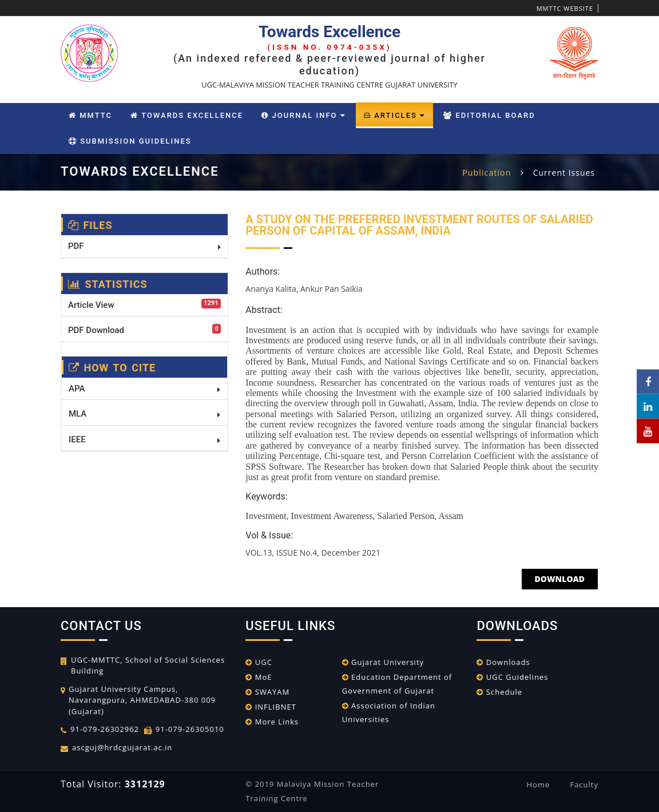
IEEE (144, 439)
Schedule (499, 692)
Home (539, 785)
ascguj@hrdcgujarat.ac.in (122, 747)
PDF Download (144, 330)
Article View (144, 304)
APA (144, 389)
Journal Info (303, 115)
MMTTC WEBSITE (565, 8)
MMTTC (90, 115)
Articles (394, 115)
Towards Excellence (187, 115)
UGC (259, 662)
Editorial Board (489, 115)
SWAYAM (267, 692)
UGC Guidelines (512, 677)
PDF (144, 246)
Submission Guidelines (130, 141)
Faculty (584, 785)
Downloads (503, 662)
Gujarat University (383, 662)
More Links (272, 722)
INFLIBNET (271, 707)
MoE (259, 677)
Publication (487, 173)
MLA (144, 414)
